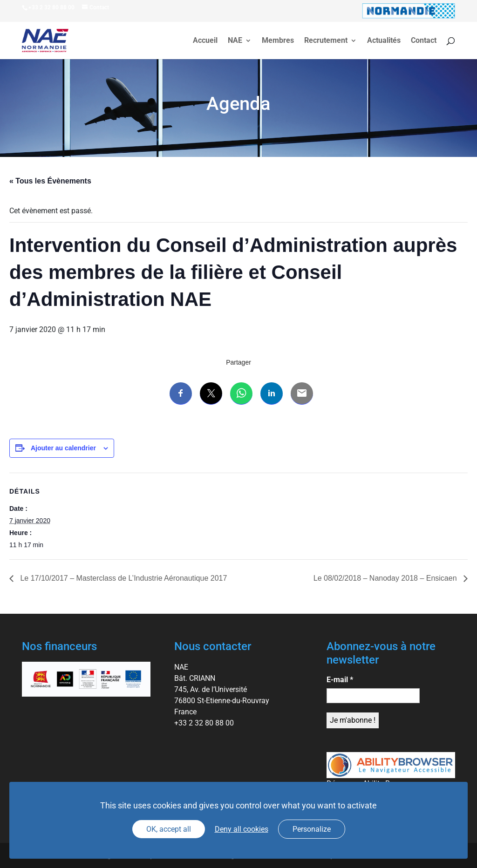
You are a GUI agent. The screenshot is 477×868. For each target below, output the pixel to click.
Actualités (384, 41)
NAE (235, 41)
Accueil (205, 41)
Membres (278, 41)
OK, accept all (169, 829)
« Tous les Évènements (50, 181)
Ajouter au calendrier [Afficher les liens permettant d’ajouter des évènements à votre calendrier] (63, 448)
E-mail (340, 680)
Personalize (312, 829)
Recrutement (326, 41)
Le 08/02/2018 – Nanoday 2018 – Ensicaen (386, 578)
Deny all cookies (242, 829)
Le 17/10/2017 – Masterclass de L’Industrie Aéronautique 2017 (123, 578)
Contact (424, 41)
